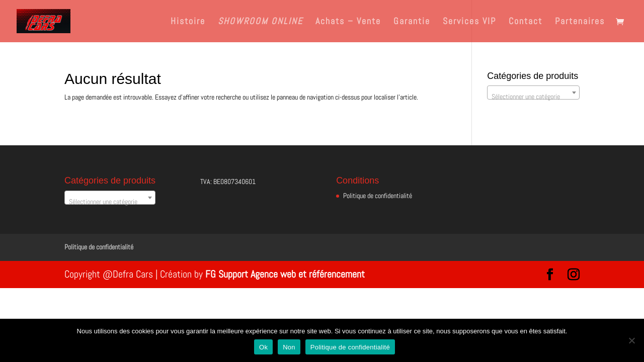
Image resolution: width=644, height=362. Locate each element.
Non (289, 347)
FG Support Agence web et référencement (285, 274)
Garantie (412, 22)
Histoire (188, 22)
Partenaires (580, 22)
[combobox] (533, 93)
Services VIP (469, 22)
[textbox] (533, 97)
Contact (526, 22)
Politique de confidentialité (378, 196)
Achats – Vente (348, 22)
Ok (263, 347)
